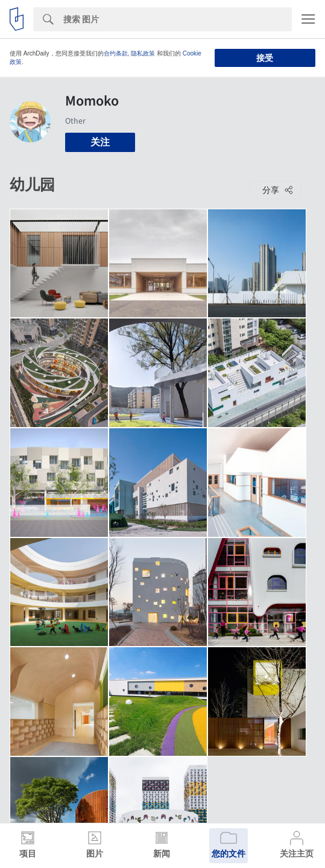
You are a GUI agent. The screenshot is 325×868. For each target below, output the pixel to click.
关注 (100, 142)
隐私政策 (143, 53)
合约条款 (116, 53)
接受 (265, 58)
